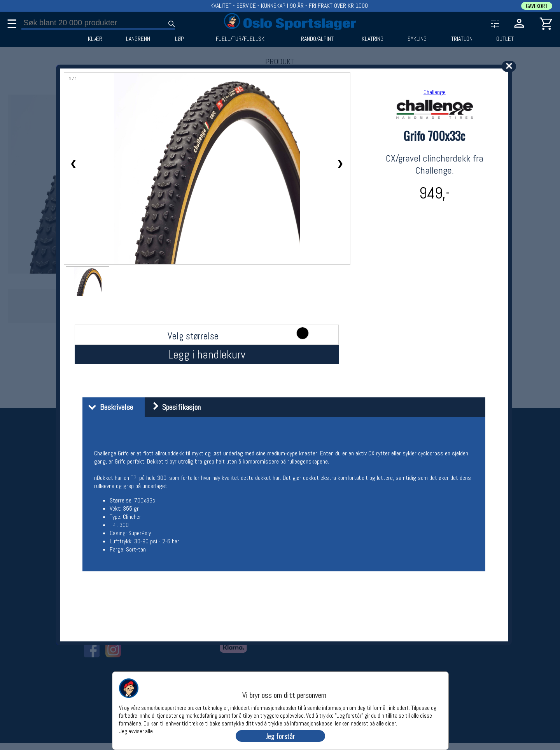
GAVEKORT (537, 6)
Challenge (435, 92)
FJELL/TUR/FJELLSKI (241, 39)
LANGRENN (138, 39)
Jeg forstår (280, 736)
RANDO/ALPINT (317, 39)
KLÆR (95, 39)
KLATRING (373, 39)
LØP (179, 39)
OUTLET (505, 39)
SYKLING (417, 39)
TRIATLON (462, 39)
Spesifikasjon (174, 407)
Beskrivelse (109, 407)
